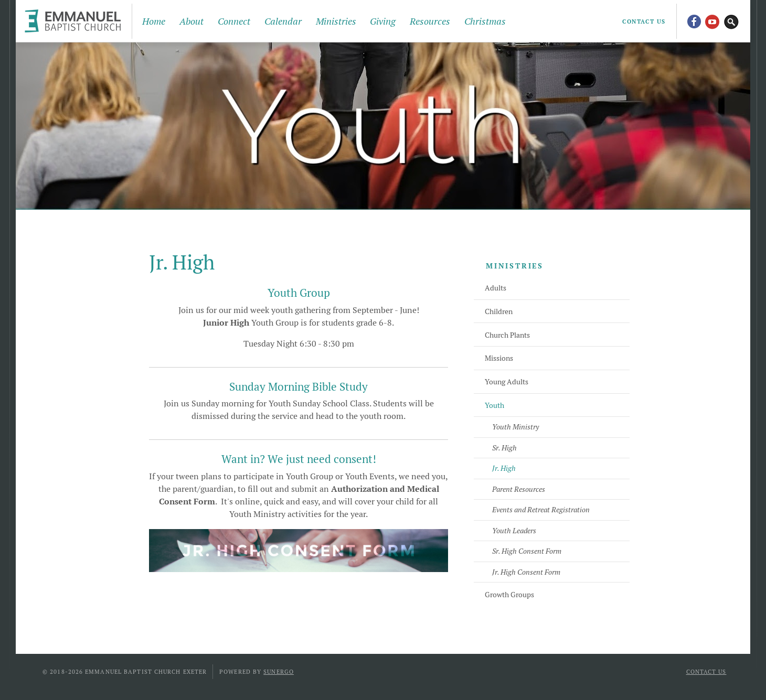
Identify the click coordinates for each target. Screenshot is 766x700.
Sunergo (279, 672)
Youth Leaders (514, 531)
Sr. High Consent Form (527, 551)
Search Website (731, 21)
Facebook (694, 21)
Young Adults (507, 382)
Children (499, 311)
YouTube (712, 21)
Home (154, 21)
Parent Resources (519, 489)
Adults (496, 288)
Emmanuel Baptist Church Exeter (75, 21)
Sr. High (504, 448)
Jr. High (504, 468)
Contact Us (644, 21)
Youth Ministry (515, 427)
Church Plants (507, 335)
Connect (234, 21)
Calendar (283, 21)
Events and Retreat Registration (541, 510)
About (191, 21)
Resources (430, 21)
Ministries (336, 21)
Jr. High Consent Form (526, 572)
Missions (499, 358)
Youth (494, 405)
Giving (383, 21)
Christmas (485, 21)
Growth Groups (509, 595)
